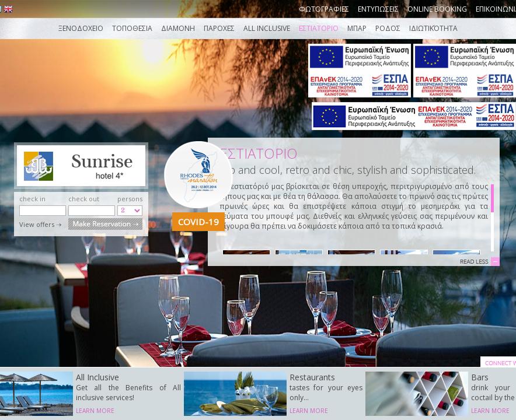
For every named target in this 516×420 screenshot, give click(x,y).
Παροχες (219, 28)
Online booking (437, 9)
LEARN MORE (95, 411)
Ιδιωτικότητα (433, 28)
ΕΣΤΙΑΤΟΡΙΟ (319, 28)
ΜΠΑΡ (357, 28)
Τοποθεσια (132, 28)
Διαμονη (178, 28)
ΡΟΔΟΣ (388, 28)
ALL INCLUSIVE (268, 28)
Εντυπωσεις (378, 9)
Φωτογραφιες (324, 9)
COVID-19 (198, 222)
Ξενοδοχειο (81, 28)
